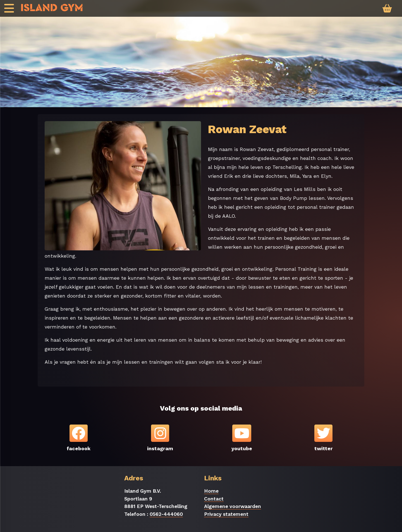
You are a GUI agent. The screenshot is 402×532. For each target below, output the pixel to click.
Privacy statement (226, 514)
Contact (214, 499)
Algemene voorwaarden (233, 506)
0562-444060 (166, 514)
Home (211, 491)
